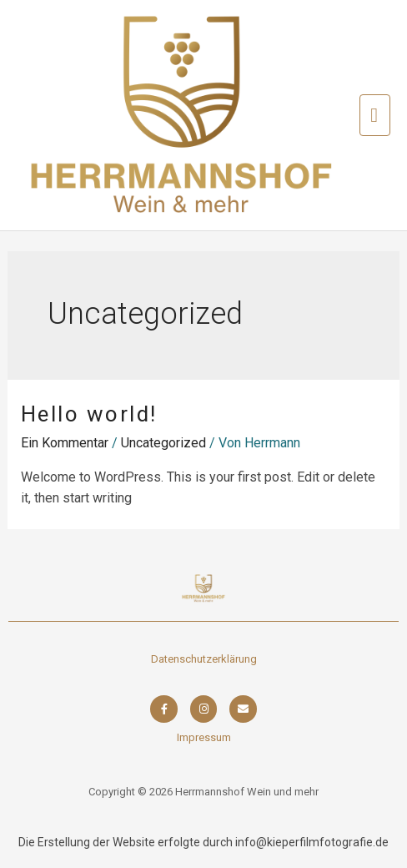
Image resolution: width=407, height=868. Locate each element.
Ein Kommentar (65, 443)
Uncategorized (163, 443)
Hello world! (89, 414)
